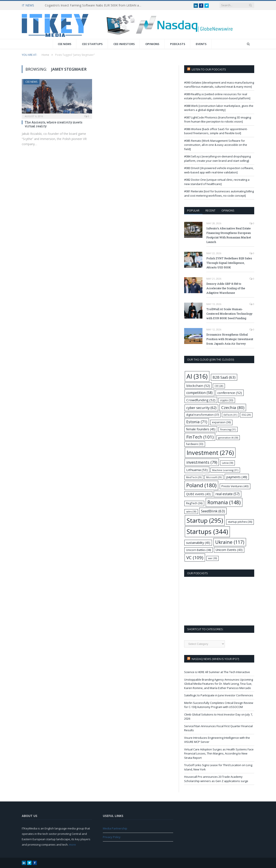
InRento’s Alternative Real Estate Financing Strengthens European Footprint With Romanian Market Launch (229, 235)
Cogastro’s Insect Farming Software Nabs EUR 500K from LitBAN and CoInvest (94, 5)
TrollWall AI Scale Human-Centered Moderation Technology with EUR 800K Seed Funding (229, 314)
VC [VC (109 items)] (195, 557)
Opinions (152, 44)
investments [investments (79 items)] (202, 462)
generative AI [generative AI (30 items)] (228, 438)
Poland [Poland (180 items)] (201, 485)
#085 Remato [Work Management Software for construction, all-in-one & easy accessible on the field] (216, 145)
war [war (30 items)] (212, 558)
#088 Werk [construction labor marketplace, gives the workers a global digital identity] (219, 108)
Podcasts (178, 44)
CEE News (65, 44)
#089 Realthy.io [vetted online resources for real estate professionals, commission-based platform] (217, 96)
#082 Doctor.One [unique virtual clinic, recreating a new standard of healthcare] (217, 182)
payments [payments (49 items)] (237, 477)
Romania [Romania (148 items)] (224, 502)
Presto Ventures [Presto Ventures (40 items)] (235, 486)
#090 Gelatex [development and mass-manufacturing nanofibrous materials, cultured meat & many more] (219, 85)
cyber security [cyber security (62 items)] (201, 408)
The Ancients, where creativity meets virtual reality (54, 124)
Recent (210, 210)
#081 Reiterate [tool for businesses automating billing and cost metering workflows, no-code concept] (219, 193)
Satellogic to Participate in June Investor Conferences (219, 695)
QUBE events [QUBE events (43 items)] (198, 494)
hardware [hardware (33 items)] (195, 444)
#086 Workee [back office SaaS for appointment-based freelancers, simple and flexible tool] (216, 131)
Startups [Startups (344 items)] (207, 532)
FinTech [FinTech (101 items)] (200, 437)
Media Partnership (115, 828)
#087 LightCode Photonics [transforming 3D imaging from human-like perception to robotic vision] (218, 120)
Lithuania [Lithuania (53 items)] (197, 470)
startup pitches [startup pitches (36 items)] (240, 522)
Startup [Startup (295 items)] (205, 520)
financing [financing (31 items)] (228, 429)
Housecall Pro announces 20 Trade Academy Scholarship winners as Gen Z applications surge (216, 779)
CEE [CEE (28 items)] (219, 386)
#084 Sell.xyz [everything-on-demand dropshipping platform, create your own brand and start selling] (217, 159)
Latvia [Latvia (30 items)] (227, 463)
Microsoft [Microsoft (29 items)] (214, 477)
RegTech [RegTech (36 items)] (194, 503)
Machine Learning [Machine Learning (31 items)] (225, 470)
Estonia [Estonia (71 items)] (197, 422)
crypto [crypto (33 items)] (227, 400)
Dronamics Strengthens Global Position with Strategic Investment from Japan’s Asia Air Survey (230, 339)
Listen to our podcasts (209, 69)
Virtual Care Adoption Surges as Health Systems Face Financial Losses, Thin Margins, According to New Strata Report (219, 754)
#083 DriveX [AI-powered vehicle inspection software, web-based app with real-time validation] (219, 170)
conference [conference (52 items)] (230, 393)
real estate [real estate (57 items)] (227, 494)
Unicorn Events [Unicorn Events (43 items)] (229, 550)
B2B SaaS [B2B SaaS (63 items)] (224, 377)
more (72, 845)
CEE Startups (92, 44)
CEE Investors (124, 44)
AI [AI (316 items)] (197, 376)
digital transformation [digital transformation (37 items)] (202, 415)
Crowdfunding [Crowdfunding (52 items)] (201, 400)
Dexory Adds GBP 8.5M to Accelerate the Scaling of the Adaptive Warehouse (226, 288)
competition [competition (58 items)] (199, 393)
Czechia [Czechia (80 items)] (233, 407)
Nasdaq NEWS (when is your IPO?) (215, 659)
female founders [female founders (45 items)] (201, 429)
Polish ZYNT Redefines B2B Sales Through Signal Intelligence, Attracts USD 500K (229, 263)
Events (201, 44)
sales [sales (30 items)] (191, 511)
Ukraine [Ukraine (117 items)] (230, 542)
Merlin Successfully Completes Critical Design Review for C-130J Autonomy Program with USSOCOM (219, 705)
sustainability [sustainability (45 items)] (198, 543)
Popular (193, 210)
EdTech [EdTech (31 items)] (230, 415)
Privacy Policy (112, 837)
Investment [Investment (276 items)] (210, 453)
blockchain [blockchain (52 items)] (198, 386)
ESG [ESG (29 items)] (246, 415)
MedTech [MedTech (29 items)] (194, 477)
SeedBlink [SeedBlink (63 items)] (213, 511)
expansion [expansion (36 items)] (221, 422)
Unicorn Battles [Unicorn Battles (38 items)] (198, 550)
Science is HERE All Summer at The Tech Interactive (217, 672)
